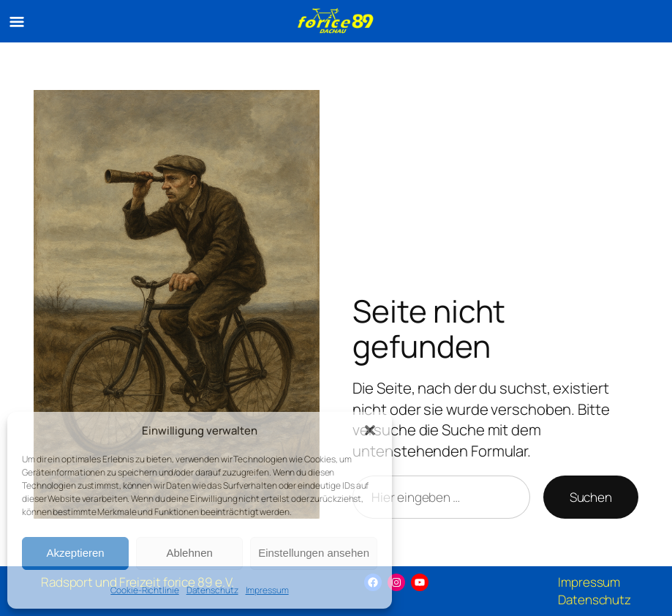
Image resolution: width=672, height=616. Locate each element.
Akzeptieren (75, 553)
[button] (370, 430)
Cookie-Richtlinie (144, 590)
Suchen (591, 497)
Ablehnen (189, 553)
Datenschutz (212, 590)
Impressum (267, 590)
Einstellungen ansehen (314, 553)
